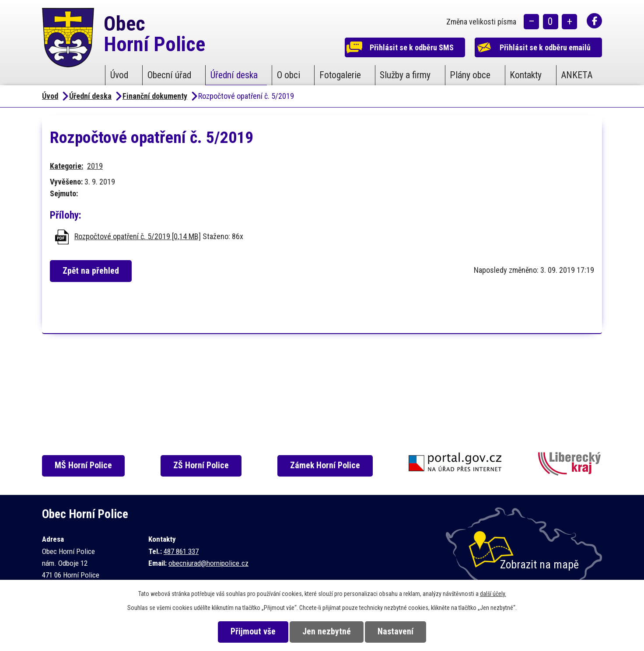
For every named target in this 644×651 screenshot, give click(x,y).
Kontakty (526, 75)
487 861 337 (181, 551)
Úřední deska (234, 75)
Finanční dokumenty (155, 96)
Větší (569, 22)
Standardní (551, 22)
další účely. (493, 594)
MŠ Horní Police (84, 465)
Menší (531, 22)
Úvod (119, 75)
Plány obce (470, 75)
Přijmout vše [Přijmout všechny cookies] (253, 632)
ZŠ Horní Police (201, 465)
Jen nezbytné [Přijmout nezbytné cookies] (327, 632)
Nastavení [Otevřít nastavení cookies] (396, 632)
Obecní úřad (169, 75)
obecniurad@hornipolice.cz (208, 563)
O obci (289, 75)
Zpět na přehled (91, 271)
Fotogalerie (340, 75)
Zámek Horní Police (325, 465)
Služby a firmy (405, 75)
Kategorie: (66, 166)
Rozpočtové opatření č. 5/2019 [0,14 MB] (138, 236)
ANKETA (577, 75)
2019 (95, 166)
